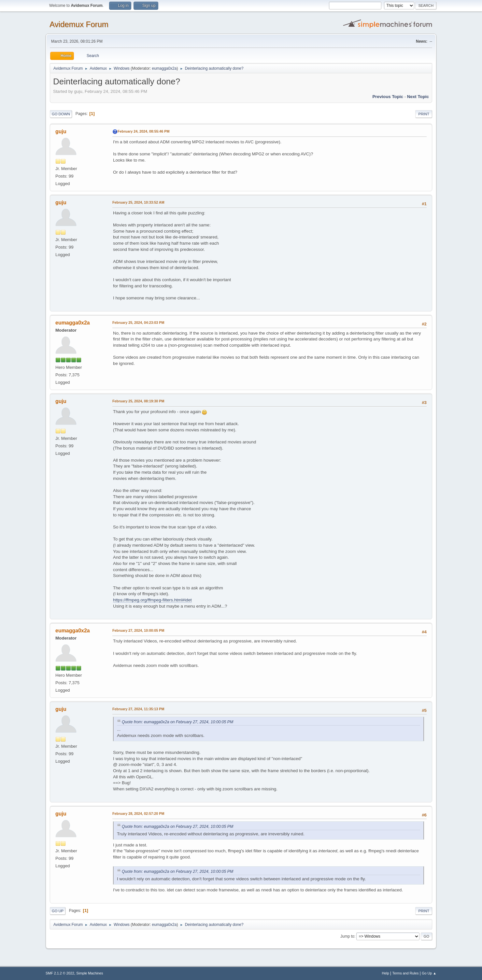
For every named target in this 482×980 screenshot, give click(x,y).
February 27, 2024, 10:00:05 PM (138, 630)
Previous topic (388, 97)
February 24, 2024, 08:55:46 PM (143, 131)
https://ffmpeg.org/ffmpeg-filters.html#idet (152, 600)
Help (386, 973)
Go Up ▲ (429, 973)
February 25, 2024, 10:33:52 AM (138, 202)
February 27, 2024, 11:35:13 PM (138, 709)
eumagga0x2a (164, 68)
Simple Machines (90, 973)
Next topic (418, 97)
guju (61, 131)
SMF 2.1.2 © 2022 (60, 973)
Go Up (58, 911)
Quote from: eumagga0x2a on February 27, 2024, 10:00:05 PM (177, 722)
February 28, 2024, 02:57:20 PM (138, 814)
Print (424, 114)
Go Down (61, 114)
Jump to (347, 936)
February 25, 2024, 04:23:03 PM (138, 323)
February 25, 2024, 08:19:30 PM (138, 401)
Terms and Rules (406, 973)
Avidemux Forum (79, 24)
